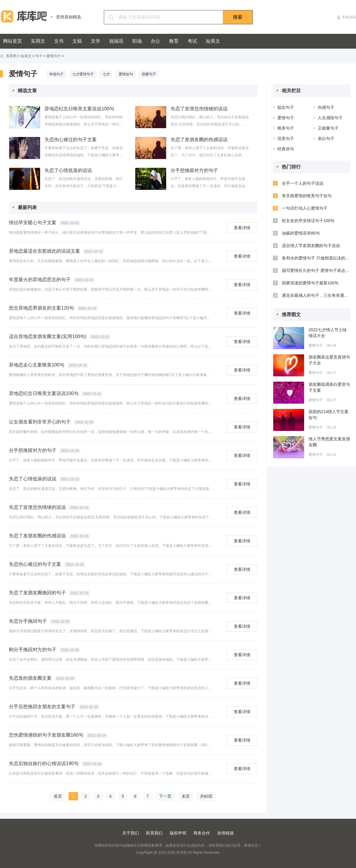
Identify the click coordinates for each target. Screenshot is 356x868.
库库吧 (11, 56)
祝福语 (116, 41)
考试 (192, 41)
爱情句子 (54, 56)
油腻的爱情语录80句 (301, 233)
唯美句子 (286, 128)
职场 (137, 41)
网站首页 (12, 41)
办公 (155, 41)
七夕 (106, 74)
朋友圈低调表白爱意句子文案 (329, 387)
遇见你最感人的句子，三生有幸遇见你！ (316, 295)
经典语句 (286, 149)
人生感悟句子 (330, 118)
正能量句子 (328, 128)
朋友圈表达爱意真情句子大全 (329, 360)
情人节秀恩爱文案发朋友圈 (329, 442)
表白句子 (326, 138)
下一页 (165, 796)
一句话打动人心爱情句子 (305, 208)
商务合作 (202, 833)
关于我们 (131, 833)
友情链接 (225, 833)
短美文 (213, 41)
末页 (186, 796)
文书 (59, 41)
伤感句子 (326, 107)
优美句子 (286, 138)
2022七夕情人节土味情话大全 (328, 333)
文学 (96, 41)
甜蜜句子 (149, 74)
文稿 (77, 41)
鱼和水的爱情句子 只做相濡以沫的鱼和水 (316, 258)
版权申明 (178, 833)
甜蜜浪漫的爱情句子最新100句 (310, 283)
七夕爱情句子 (83, 74)
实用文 (38, 41)
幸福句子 (56, 74)
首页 (58, 796)
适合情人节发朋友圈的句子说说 (311, 246)
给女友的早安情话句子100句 (308, 221)
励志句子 (286, 107)
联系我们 (154, 833)
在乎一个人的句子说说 (303, 183)
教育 (174, 41)
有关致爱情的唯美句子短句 (307, 196)
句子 (39, 56)
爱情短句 (126, 74)
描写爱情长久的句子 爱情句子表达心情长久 (316, 270)
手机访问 (349, 17)
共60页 (206, 796)
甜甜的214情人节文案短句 (329, 415)
